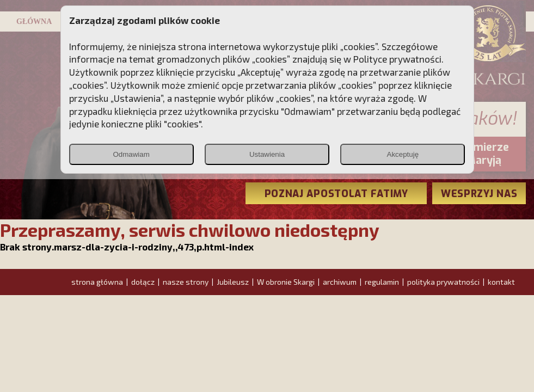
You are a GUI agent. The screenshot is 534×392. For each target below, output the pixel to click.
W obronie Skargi (286, 282)
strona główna (97, 282)
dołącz (143, 282)
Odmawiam (131, 154)
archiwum (340, 282)
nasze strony (186, 282)
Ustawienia (267, 154)
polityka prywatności (443, 282)
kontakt (501, 282)
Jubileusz (233, 282)
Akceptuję (403, 154)
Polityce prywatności (397, 59)
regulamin (382, 282)
